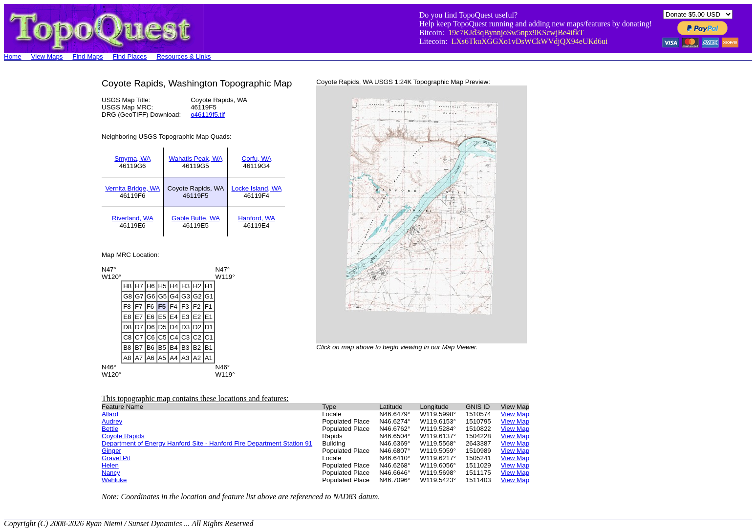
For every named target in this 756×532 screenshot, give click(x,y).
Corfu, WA (257, 159)
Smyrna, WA (132, 159)
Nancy (111, 473)
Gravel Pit (116, 458)
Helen (110, 465)
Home (13, 56)
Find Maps (88, 56)
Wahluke (114, 480)
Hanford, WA (256, 218)
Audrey (112, 421)
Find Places (130, 56)
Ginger (111, 451)
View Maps (47, 56)
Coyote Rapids (123, 436)
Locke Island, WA (256, 188)
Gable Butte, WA (195, 218)
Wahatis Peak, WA (195, 159)
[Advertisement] (43, 225)
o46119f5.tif (208, 115)
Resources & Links (184, 56)
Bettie (110, 429)
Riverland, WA (132, 218)
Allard (110, 414)
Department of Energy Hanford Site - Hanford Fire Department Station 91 (207, 443)
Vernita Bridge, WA (132, 188)
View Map (515, 414)
